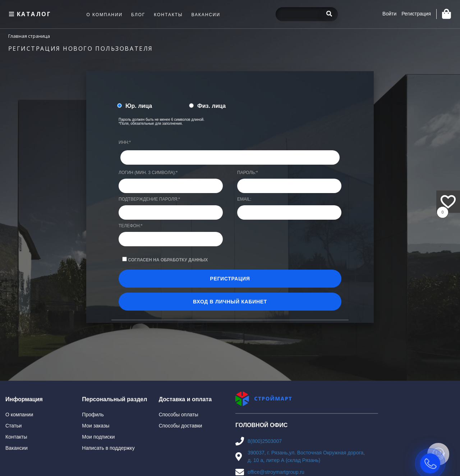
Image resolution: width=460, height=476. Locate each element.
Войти (389, 14)
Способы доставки (181, 426)
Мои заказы (96, 426)
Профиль (93, 415)
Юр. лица (139, 106)
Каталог (29, 14)
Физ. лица (211, 106)
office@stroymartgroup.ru (276, 472)
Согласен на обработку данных (168, 260)
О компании (19, 415)
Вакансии (17, 448)
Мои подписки (98, 437)
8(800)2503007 (265, 441)
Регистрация (416, 14)
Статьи (13, 426)
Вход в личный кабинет (230, 302)
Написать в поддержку (108, 448)
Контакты (16, 437)
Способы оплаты (179, 415)
